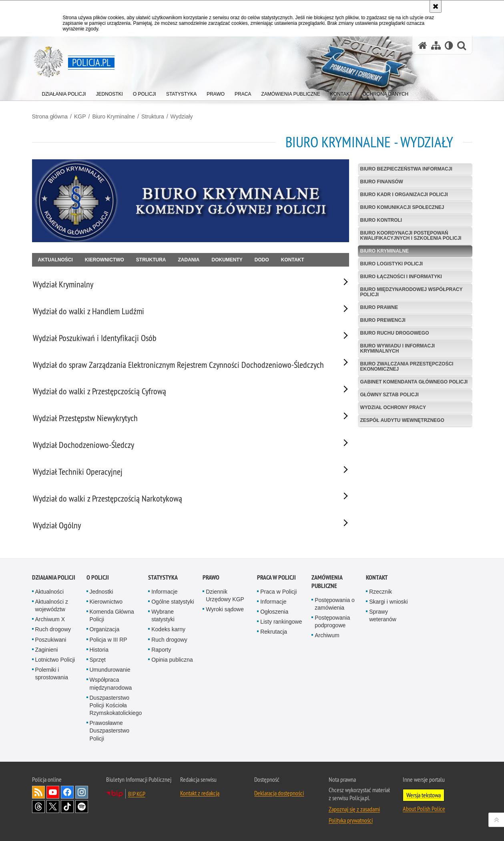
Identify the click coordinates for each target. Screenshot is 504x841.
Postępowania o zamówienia (335, 604)
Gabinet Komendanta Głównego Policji (414, 382)
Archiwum (327, 635)
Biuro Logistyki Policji (392, 264)
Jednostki (101, 592)
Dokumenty (227, 260)
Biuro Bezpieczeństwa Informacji (406, 169)
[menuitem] (64, 92)
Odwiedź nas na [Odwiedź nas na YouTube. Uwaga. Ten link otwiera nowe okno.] (53, 792)
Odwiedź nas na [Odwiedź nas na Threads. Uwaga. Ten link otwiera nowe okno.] (38, 807)
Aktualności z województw (52, 605)
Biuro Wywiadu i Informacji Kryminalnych (398, 348)
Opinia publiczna (172, 660)
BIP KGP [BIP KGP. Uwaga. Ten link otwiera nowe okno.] (137, 794)
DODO (262, 260)
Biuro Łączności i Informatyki (401, 277)
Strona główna (50, 116)
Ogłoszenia (274, 612)
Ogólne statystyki (173, 602)
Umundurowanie (110, 670)
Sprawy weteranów (383, 615)
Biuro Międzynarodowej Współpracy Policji (412, 292)
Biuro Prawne (379, 307)
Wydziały (182, 116)
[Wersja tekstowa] (449, 45)
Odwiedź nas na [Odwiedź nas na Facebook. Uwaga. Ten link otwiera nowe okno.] (67, 792)
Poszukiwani (51, 640)
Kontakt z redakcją (200, 793)
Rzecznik (381, 592)
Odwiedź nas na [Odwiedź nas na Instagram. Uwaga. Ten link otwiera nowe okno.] (82, 792)
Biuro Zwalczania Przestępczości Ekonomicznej (407, 366)
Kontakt (293, 260)
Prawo (211, 577)
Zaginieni (47, 650)
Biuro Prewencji (383, 320)
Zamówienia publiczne (327, 582)
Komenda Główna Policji (112, 615)
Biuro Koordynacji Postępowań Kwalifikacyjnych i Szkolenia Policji (411, 236)
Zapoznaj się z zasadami (354, 809)
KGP (80, 116)
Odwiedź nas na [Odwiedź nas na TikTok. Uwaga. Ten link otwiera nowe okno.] (67, 807)
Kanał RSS (38, 792)
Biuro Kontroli (381, 220)
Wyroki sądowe (225, 609)
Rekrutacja (274, 632)
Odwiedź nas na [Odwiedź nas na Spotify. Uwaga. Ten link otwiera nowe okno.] (82, 807)
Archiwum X (50, 619)
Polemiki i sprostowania (52, 673)
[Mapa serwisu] (436, 45)
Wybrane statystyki (163, 615)
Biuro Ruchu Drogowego (395, 333)
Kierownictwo (104, 260)
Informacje (164, 592)
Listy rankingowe (281, 622)
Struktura (153, 116)
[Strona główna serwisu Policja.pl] (423, 45)
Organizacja (105, 629)
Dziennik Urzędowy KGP (225, 595)
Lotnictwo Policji (55, 660)
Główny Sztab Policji (390, 395)
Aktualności (55, 260)
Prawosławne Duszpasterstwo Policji (110, 731)
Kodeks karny (168, 629)
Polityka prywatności (351, 820)
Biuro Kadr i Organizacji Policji (404, 195)
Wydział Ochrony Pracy (393, 407)
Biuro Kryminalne (113, 116)
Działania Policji (54, 577)
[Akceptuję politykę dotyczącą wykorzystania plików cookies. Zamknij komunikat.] (436, 6)
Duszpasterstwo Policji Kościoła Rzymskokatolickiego (116, 705)
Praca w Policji (276, 577)
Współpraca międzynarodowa (111, 683)
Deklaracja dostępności (279, 793)
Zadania (189, 260)
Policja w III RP (108, 640)
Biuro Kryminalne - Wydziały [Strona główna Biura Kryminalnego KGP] (369, 142)
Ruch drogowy (53, 629)
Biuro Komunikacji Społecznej (402, 207)
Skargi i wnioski (388, 602)
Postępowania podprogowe (332, 621)
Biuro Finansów (382, 182)
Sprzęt (98, 660)
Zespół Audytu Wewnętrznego (402, 420)
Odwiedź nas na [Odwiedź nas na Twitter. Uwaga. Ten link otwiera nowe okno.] (53, 807)
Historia (99, 650)
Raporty (161, 650)
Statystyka (163, 577)
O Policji (98, 577)
